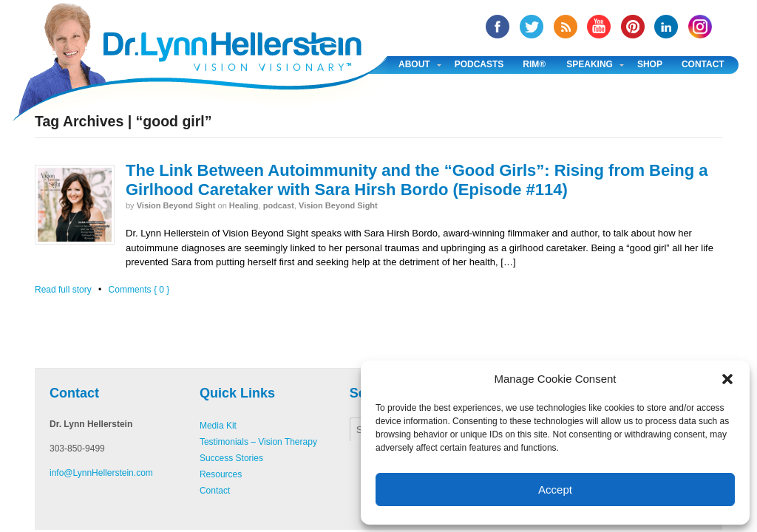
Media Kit (218, 426)
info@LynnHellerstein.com (101, 473)
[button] (727, 379)
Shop (650, 64)
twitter (532, 27)
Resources (221, 474)
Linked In (666, 27)
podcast (279, 205)
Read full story (63, 290)
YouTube (599, 27)
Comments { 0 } (139, 290)
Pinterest (633, 27)
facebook (498, 27)
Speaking (590, 64)
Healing (244, 205)
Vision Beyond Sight (176, 205)
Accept (555, 490)
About (414, 64)
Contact (703, 64)
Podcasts (479, 64)
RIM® (534, 64)
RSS (566, 27)
